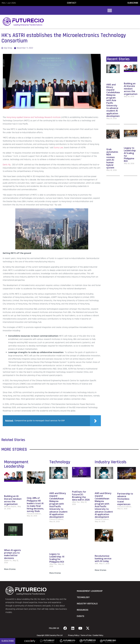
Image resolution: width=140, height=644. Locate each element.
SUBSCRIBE (133, 3)
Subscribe (8, 641)
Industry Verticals (111, 462)
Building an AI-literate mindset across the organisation (131, 89)
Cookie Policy (98, 635)
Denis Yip (7, 165)
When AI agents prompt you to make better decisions (13, 554)
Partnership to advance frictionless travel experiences (125, 499)
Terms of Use (86, 635)
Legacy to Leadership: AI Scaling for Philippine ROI (130, 154)
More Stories (10, 569)
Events (81, 616)
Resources (83, 610)
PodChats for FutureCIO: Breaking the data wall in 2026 (81, 496)
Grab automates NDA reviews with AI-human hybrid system (112, 158)
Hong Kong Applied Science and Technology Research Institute (33, 117)
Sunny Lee (58, 148)
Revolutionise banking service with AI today (103, 558)
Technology (60, 462)
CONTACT (72, 3)
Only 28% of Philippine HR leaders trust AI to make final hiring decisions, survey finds (35, 505)
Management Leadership (16, 464)
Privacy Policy (73, 635)
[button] (110, 10)
